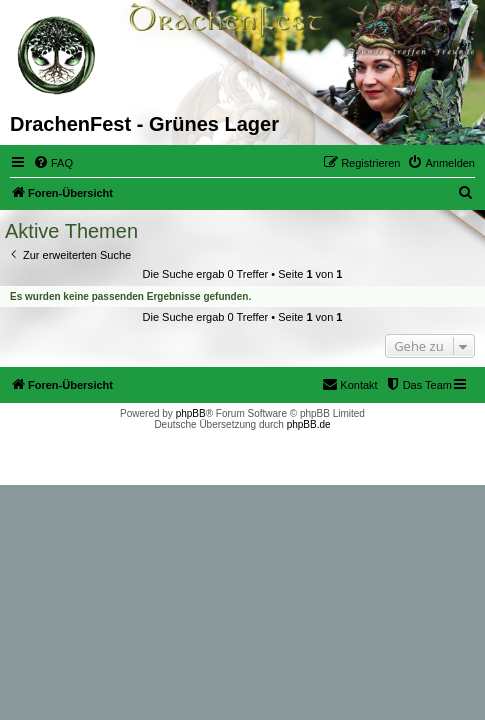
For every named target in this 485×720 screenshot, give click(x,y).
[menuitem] (53, 163)
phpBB (191, 413)
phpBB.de (309, 424)
